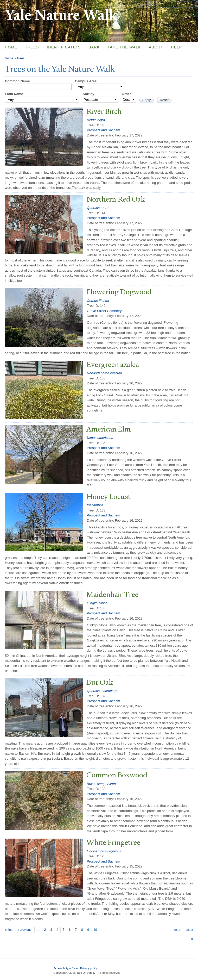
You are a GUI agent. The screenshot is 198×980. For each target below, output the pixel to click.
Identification (64, 47)
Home (11, 47)
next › (176, 930)
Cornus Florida (98, 301)
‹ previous (25, 930)
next (190, 939)
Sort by (89, 94)
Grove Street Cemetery (104, 311)
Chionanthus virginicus (104, 851)
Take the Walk (124, 47)
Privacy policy (89, 968)
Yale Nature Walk (61, 15)
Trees (32, 47)
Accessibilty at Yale (66, 968)
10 (95, 930)
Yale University (20, 4)
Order (126, 94)
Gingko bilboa (97, 603)
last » (189, 930)
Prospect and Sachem (104, 130)
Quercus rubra (98, 208)
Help (176, 47)
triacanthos (95, 505)
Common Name (17, 81)
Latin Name (14, 94)
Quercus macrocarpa (103, 691)
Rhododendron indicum (104, 373)
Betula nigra (96, 120)
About (156, 47)
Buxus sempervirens (102, 784)
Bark (94, 47)
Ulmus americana (100, 438)
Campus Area (86, 81)
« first (9, 930)
